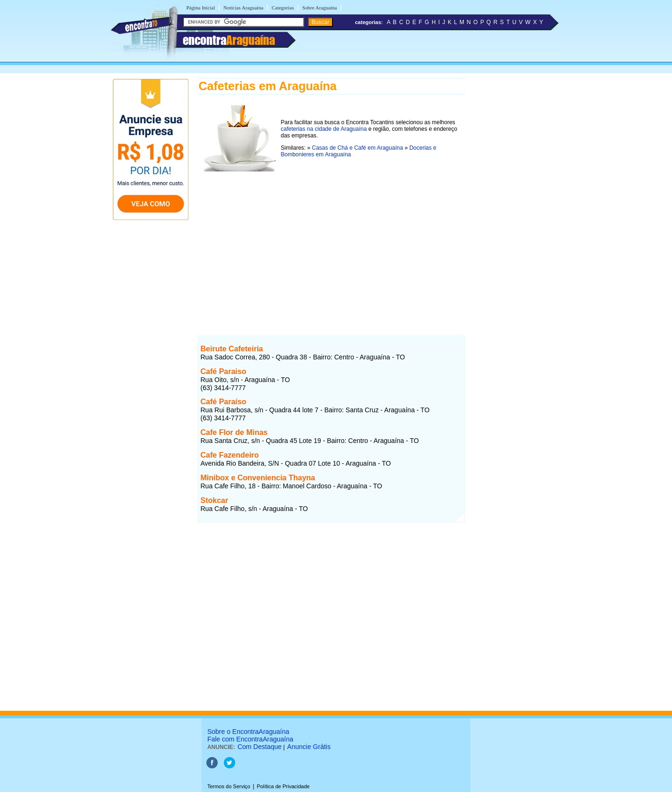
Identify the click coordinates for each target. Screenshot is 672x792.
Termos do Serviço (229, 786)
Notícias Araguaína (243, 8)
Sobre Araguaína (320, 8)
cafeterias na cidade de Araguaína (324, 129)
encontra (229, 40)
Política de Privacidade (283, 786)
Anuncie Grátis (309, 747)
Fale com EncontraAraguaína (250, 739)
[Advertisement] (331, 247)
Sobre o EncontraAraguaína (248, 732)
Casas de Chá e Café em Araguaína (358, 148)
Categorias (283, 8)
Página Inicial (201, 8)
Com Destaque (259, 747)
